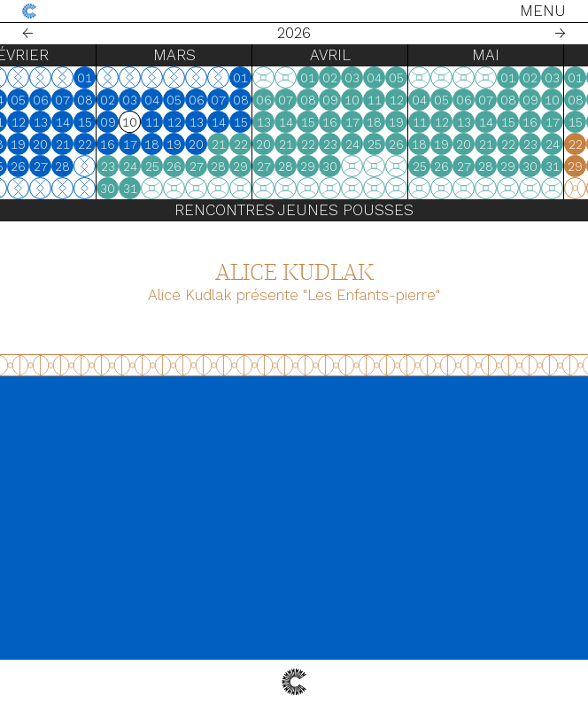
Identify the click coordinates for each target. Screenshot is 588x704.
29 (312, 166)
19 (90, 144)
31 (202, 189)
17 (46, 144)
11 (68, 122)
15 (157, 122)
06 (112, 100)
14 (135, 122)
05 (90, 100)
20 (112, 144)
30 (179, 189)
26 (90, 166)
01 (156, 78)
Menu (543, 11)
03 (46, 100)
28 (134, 166)
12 (90, 122)
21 (135, 144)
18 (68, 144)
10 (46, 122)
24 (46, 166)
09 (24, 122)
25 (68, 166)
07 (134, 100)
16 (23, 144)
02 (23, 100)
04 (68, 100)
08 (157, 100)
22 (157, 144)
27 (112, 166)
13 (112, 122)
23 (24, 166)
